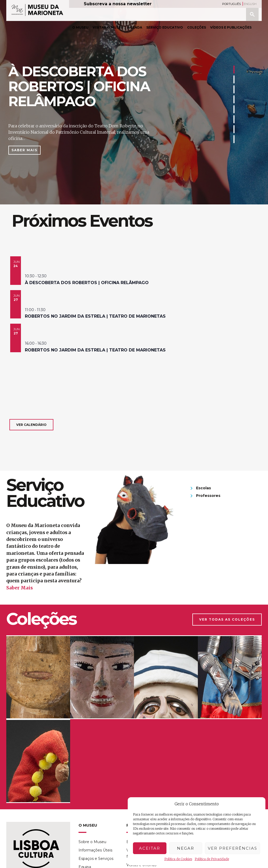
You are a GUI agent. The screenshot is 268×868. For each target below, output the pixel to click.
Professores (208, 496)
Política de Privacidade (212, 859)
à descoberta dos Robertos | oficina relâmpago (87, 283)
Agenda (135, 27)
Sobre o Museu (92, 842)
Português (231, 4)
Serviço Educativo (165, 27)
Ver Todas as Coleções (227, 619)
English (250, 4)
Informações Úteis (95, 850)
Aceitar (150, 848)
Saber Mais (24, 150)
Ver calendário (31, 425)
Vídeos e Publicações (231, 27)
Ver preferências (233, 848)
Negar (186, 848)
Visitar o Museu (108, 27)
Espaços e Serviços (96, 859)
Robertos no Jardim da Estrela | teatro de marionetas (95, 316)
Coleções (197, 27)
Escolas (203, 488)
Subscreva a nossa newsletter (118, 4)
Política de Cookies (178, 859)
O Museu (80, 27)
